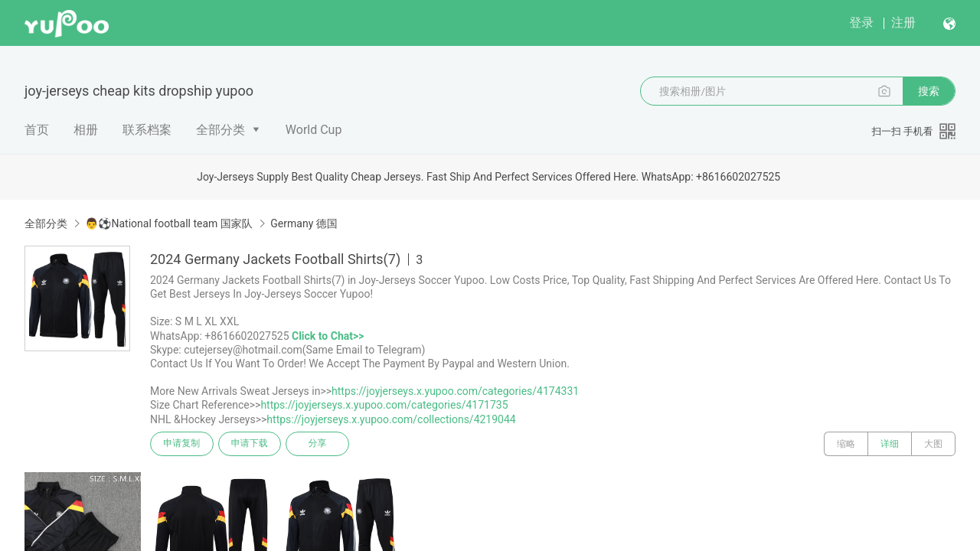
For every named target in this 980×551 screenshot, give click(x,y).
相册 (86, 130)
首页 (37, 130)
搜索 (929, 91)
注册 (903, 23)
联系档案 (147, 130)
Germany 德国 (304, 223)
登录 (861, 23)
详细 (890, 444)
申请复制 (182, 444)
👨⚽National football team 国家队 (168, 223)
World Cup (314, 130)
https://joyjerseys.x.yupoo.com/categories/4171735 (384, 405)
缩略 (846, 444)
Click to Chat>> (328, 336)
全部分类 (220, 130)
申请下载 (251, 444)
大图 (933, 444)
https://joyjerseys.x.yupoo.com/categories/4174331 (455, 391)
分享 (320, 444)
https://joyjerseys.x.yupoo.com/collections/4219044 (391, 419)
